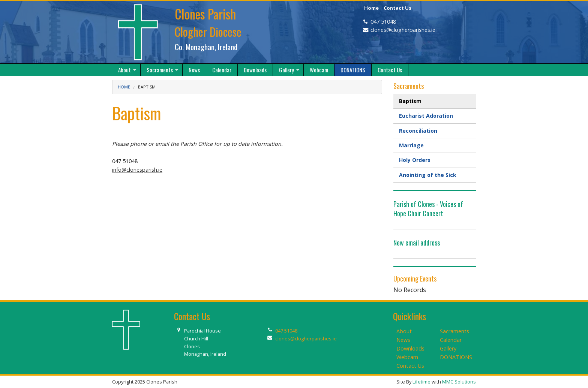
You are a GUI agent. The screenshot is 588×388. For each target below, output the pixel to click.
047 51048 (383, 22)
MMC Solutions (459, 382)
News (403, 340)
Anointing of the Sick (428, 175)
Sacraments (454, 331)
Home (371, 8)
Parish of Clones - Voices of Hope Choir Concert (428, 209)
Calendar (451, 340)
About (404, 331)
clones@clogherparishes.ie (403, 30)
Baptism (410, 101)
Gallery (448, 348)
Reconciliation (418, 131)
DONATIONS (456, 357)
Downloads (410, 348)
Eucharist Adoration (426, 116)
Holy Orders (415, 160)
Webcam (407, 357)
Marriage (411, 145)
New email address (417, 243)
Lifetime (421, 382)
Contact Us (397, 8)
